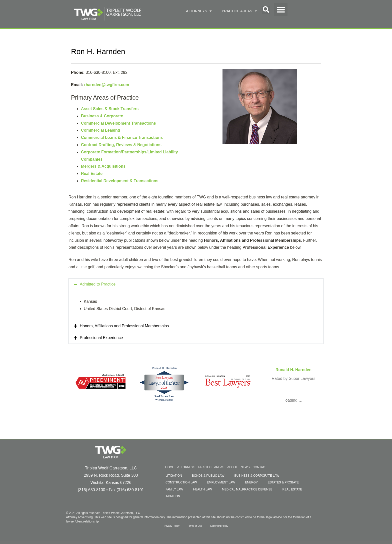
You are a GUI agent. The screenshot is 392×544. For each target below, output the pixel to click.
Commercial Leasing (101, 130)
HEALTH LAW (202, 489)
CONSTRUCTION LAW (181, 482)
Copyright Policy (221, 526)
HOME (170, 467)
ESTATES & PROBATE (283, 482)
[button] (266, 10)
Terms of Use (195, 526)
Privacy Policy (169, 526)
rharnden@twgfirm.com (106, 85)
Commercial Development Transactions (118, 123)
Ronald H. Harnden (293, 370)
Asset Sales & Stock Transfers (110, 109)
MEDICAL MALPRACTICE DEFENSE (247, 489)
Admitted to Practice (98, 284)
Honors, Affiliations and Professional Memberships (124, 326)
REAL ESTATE (292, 489)
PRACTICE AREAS (239, 11)
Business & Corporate (102, 116)
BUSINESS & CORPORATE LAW (257, 476)
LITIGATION (174, 476)
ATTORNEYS (199, 11)
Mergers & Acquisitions (103, 166)
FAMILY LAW (174, 489)
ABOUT (232, 467)
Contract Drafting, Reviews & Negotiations (121, 145)
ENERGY (251, 482)
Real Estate (92, 174)
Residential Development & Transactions (120, 181)
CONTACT (260, 467)
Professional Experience (101, 338)
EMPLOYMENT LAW (221, 482)
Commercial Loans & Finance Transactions (122, 138)
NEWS (245, 467)
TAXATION (173, 496)
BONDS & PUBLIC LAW (208, 476)
